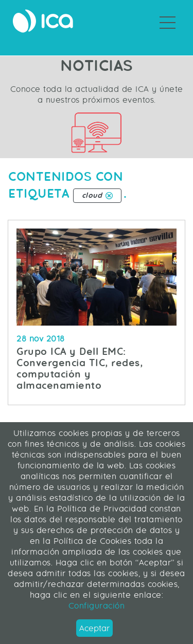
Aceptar (94, 628)
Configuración (97, 606)
